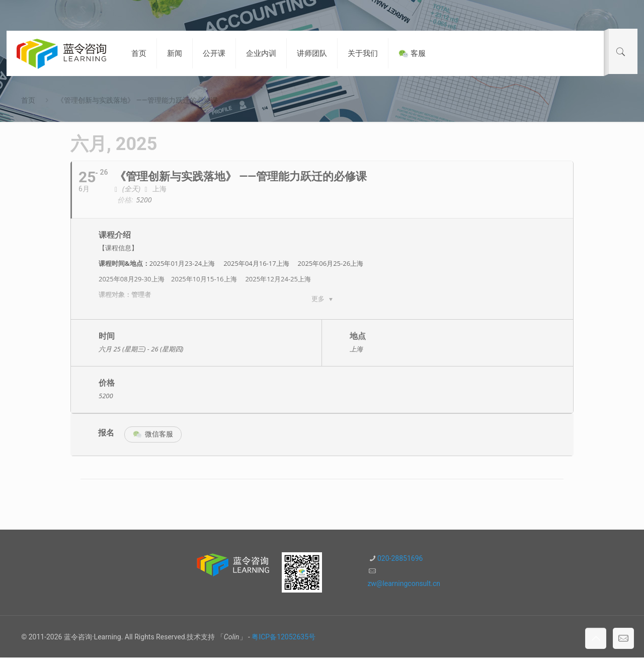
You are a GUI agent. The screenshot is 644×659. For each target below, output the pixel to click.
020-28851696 (400, 560)
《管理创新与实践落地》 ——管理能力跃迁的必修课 (137, 100)
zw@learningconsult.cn (404, 585)
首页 (28, 100)
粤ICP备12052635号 (284, 638)
